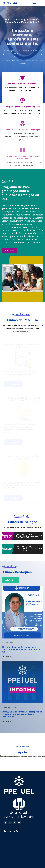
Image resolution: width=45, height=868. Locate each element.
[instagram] (10, 842)
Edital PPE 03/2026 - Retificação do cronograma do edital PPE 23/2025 (28, 536)
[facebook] (5, 842)
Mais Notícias (11, 582)
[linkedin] (15, 842)
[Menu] (34, 3)
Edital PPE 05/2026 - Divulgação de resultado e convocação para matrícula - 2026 (28, 549)
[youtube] (19, 842)
